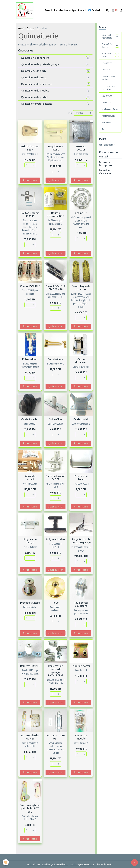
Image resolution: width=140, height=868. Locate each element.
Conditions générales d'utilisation (55, 864)
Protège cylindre (30, 603)
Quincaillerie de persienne (37, 84)
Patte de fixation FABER (56, 478)
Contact (82, 10)
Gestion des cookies (105, 864)
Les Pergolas (107, 98)
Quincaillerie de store (34, 77)
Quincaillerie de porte (34, 71)
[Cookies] (6, 862)
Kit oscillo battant (30, 478)
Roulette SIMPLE (30, 666)
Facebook (94, 10)
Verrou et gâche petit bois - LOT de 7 (30, 808)
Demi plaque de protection (81, 288)
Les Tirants (106, 105)
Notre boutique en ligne (65, 10)
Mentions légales (33, 864)
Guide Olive (56, 419)
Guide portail (81, 419)
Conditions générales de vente (83, 864)
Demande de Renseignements (107, 166)
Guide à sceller (30, 419)
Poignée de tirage (30, 541)
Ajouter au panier (30, 180)
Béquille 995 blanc (56, 148)
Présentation (107, 65)
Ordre (70, 113)
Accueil (48, 10)
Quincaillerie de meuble (35, 91)
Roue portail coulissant (81, 604)
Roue (56, 603)
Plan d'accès (107, 125)
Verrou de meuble (81, 737)
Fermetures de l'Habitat (108, 57)
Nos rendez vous (108, 118)
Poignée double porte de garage (81, 541)
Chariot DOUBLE (30, 286)
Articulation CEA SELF (30, 148)
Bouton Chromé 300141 (30, 214)
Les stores (106, 72)
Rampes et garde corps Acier (109, 90)
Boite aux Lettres (81, 148)
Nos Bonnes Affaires (110, 112)
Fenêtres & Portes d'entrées (108, 47)
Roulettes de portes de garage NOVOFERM (56, 671)
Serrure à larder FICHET (30, 737)
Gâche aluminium (81, 361)
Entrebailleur (30, 359)
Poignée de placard (81, 478)
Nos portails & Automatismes (108, 37)
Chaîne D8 (81, 213)
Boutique (30, 28)
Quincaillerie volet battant (36, 104)
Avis (104, 132)
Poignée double (56, 539)
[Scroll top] (135, 863)
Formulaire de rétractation (105, 174)
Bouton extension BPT (56, 214)
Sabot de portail (81, 666)
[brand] (25, 10)
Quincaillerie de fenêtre (35, 58)
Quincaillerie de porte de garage (40, 64)
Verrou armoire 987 (56, 737)
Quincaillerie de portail (34, 97)
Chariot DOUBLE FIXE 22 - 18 (56, 288)
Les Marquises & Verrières (109, 80)
